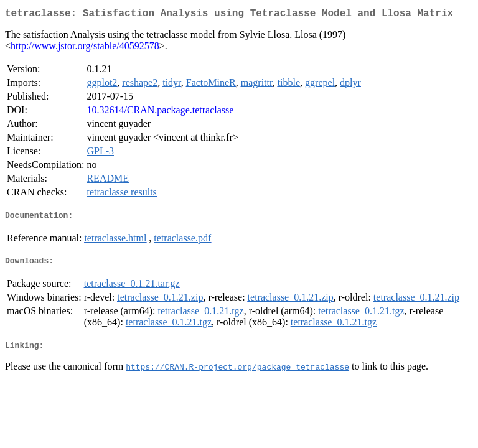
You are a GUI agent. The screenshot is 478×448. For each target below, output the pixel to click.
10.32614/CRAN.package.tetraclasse (160, 112)
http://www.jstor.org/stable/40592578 (85, 48)
